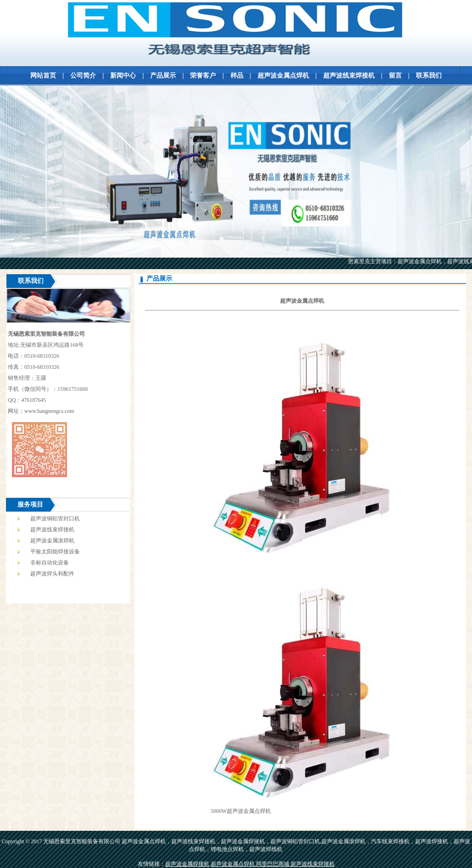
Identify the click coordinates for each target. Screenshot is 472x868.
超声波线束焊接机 (349, 76)
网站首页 (43, 76)
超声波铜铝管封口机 (55, 519)
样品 (237, 76)
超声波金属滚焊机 (52, 541)
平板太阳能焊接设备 (55, 552)
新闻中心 (123, 76)
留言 (395, 76)
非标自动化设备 (50, 563)
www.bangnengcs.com (49, 411)
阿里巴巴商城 (273, 864)
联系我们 (429, 76)
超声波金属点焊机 (283, 76)
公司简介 (83, 76)
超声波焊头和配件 (52, 574)
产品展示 (163, 76)
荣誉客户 (203, 76)
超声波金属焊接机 (187, 864)
